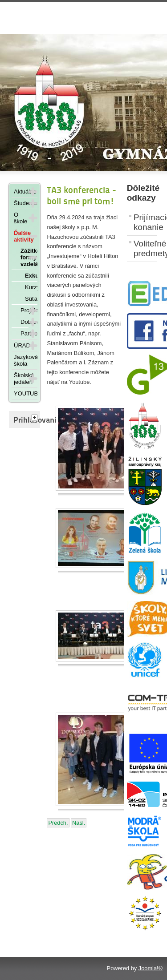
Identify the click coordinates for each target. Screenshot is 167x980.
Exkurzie (31, 276)
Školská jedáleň (21, 379)
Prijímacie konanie (145, 222)
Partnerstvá (24, 333)
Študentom (21, 203)
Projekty (24, 310)
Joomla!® (151, 968)
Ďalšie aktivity (21, 236)
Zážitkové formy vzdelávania (24, 257)
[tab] (36, 418)
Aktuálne (21, 192)
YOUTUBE (26, 393)
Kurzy (31, 287)
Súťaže (31, 299)
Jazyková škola (26, 360)
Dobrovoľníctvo (24, 322)
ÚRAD (21, 345)
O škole (20, 218)
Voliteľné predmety (145, 248)
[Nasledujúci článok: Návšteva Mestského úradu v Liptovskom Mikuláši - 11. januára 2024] (79, 823)
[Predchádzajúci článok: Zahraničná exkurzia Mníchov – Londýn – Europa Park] (58, 823)
